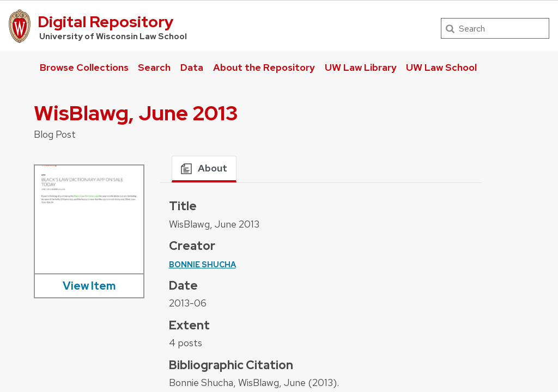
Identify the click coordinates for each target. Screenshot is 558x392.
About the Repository (264, 67)
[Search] (495, 28)
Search (154, 67)
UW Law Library (361, 67)
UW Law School (441, 67)
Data (192, 67)
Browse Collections (84, 67)
